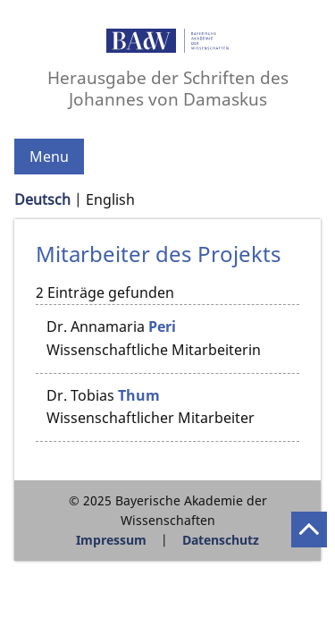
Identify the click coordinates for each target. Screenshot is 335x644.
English (110, 199)
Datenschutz (221, 540)
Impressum (111, 540)
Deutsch (42, 199)
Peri (162, 326)
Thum (139, 395)
